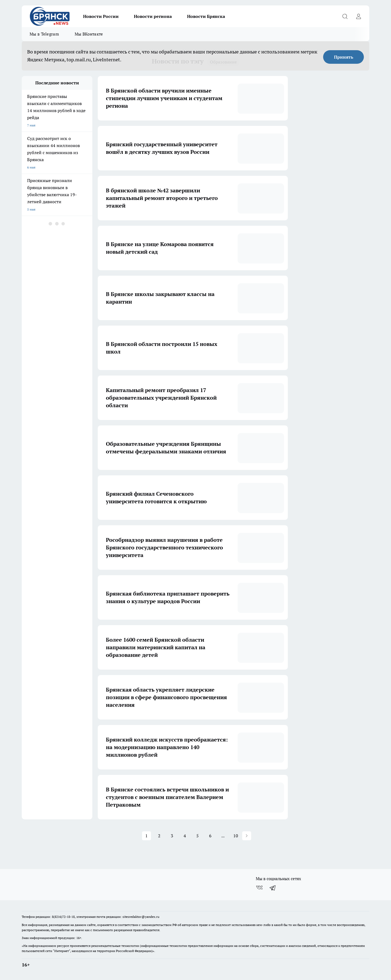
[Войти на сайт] (358, 16)
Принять (344, 57)
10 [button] (236, 836)
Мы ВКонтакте (89, 34)
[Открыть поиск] (345, 16)
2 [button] (159, 836)
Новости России (101, 16)
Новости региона (153, 16)
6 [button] (210, 836)
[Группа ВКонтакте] (259, 887)
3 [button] (172, 836)
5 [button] (198, 836)
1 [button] (146, 836)
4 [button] (185, 836)
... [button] (223, 836)
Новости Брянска (206, 16)
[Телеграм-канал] (273, 887)
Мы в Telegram (44, 34)
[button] (247, 836)
